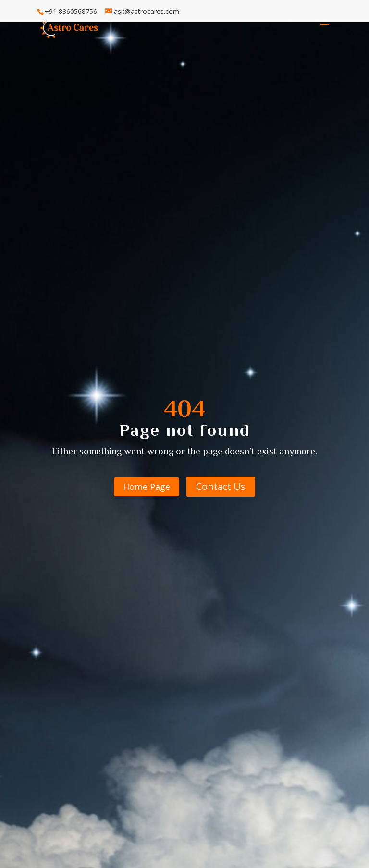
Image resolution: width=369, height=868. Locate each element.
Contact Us (221, 486)
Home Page (147, 487)
